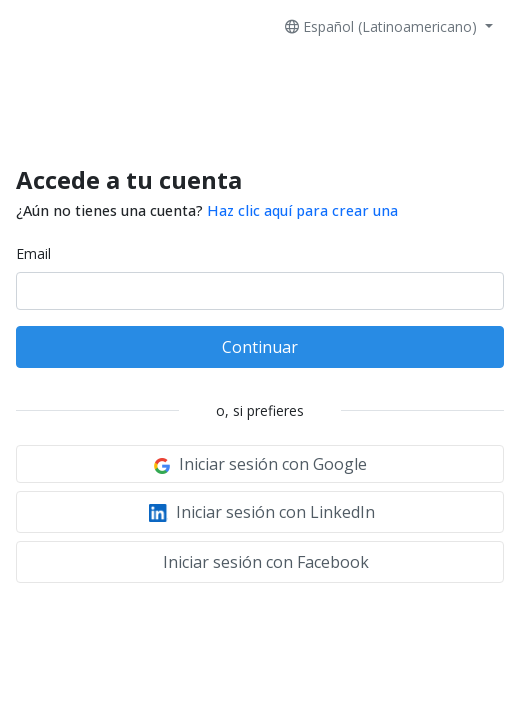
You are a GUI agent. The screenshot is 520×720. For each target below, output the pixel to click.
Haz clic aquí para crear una (302, 210)
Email (33, 253)
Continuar (260, 347)
